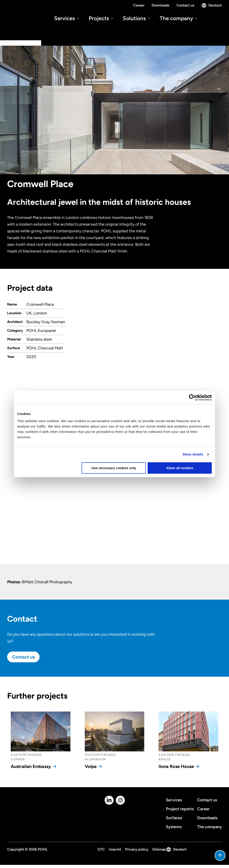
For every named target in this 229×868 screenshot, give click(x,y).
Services (67, 18)
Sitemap (159, 849)
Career (139, 5)
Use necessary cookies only (114, 468)
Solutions (137, 18)
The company (179, 18)
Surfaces (174, 818)
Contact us (185, 5)
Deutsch (212, 5)
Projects (101, 18)
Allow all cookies (180, 468)
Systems (174, 827)
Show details (193, 454)
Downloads (160, 5)
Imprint (115, 849)
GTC (101, 849)
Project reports (180, 809)
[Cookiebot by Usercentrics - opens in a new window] (192, 398)
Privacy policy (137, 849)
